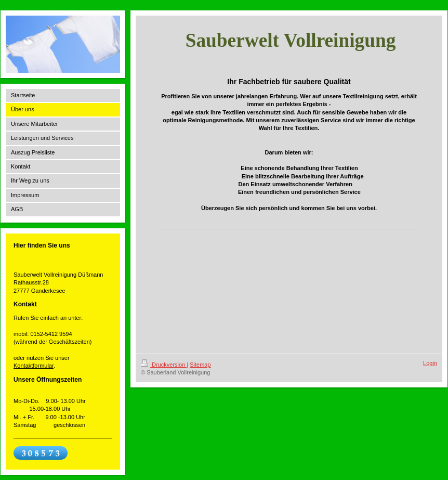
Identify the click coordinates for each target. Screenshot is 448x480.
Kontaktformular (34, 366)
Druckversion (164, 365)
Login (430, 363)
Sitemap (200, 365)
